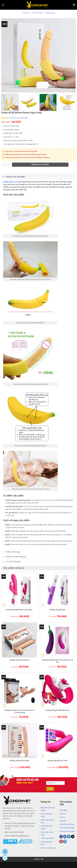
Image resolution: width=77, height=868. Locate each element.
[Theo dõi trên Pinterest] (61, 841)
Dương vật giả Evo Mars (19, 761)
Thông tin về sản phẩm (13, 177)
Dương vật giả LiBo (58, 610)
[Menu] (3, 5)
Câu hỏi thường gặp (67, 828)
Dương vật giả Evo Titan (58, 761)
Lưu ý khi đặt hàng (11, 562)
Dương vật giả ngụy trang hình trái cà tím (58, 661)
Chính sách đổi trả (47, 838)
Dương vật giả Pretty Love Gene (19, 610)
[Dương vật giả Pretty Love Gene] (19, 590)
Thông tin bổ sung (11, 552)
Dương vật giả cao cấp (12, 182)
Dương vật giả (50, 13)
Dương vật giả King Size (19, 660)
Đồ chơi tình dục (37, 13)
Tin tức (63, 817)
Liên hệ (63, 814)
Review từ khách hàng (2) (14, 557)
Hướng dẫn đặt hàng (68, 831)
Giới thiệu (64, 810)
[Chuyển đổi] (3, 177)
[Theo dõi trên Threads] (73, 836)
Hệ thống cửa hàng (67, 824)
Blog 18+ (63, 821)
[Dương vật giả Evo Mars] (19, 740)
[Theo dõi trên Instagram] (65, 836)
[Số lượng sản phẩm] (6, 165)
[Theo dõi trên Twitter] (69, 836)
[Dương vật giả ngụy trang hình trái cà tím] (58, 640)
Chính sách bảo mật (48, 848)
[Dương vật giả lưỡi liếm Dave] (58, 690)
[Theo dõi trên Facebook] (61, 836)
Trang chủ (26, 13)
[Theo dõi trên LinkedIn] (65, 841)
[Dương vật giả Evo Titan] (58, 740)
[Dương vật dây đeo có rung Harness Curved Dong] (19, 690)
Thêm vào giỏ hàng (40, 165)
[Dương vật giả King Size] (19, 640)
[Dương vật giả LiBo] (58, 590)
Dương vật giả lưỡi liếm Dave (58, 710)
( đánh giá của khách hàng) (19, 118)
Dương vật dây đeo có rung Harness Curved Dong (19, 711)
